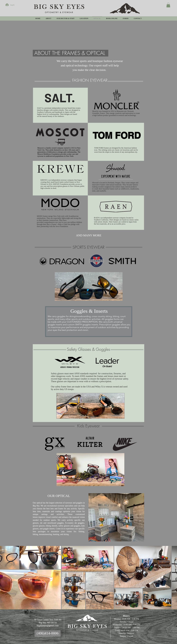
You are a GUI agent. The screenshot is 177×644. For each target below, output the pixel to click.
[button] (168, 5)
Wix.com (132, 634)
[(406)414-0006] (48, 633)
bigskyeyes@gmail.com (48, 626)
